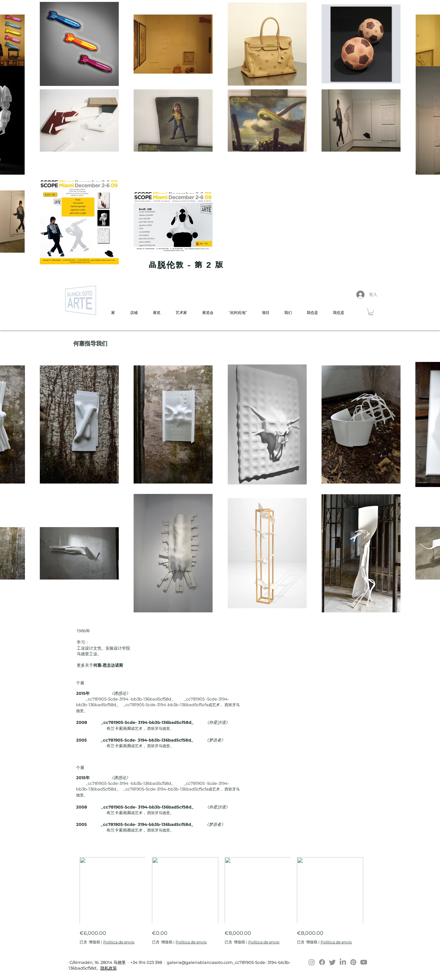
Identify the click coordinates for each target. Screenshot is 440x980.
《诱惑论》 (120, 693)
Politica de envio (119, 942)
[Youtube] (364, 962)
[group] (221, 901)
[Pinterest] (353, 962)
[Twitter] (332, 962)
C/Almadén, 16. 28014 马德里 (97, 962)
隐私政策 (109, 968)
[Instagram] (312, 962)
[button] (371, 312)
